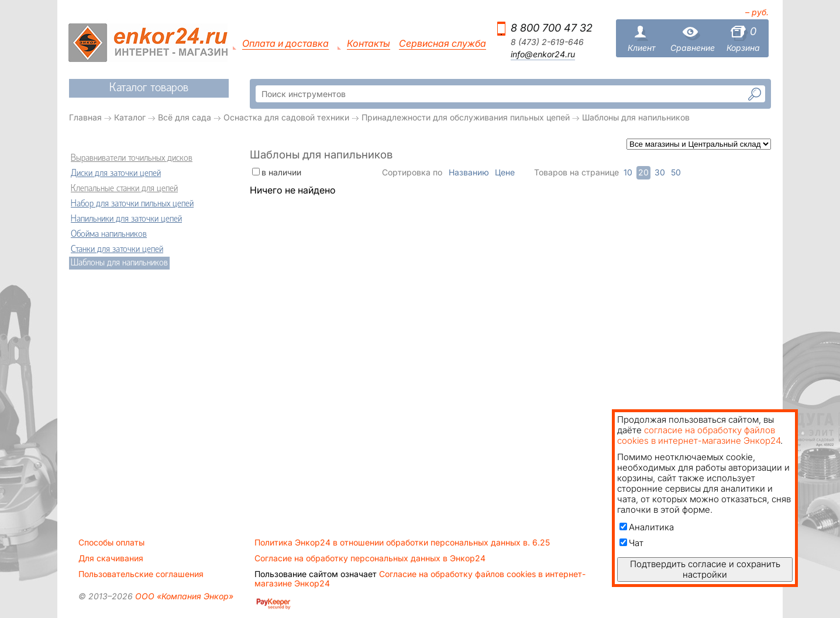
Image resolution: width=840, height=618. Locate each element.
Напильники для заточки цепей (126, 219)
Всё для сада (185, 117)
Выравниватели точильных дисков (132, 158)
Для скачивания (111, 558)
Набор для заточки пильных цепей (132, 204)
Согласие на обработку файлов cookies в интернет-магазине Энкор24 (420, 579)
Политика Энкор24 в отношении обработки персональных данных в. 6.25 (402, 543)
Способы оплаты (111, 543)
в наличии (281, 172)
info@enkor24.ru (543, 54)
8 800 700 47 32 (552, 28)
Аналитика (647, 527)
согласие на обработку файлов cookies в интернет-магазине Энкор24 (699, 435)
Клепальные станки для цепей (124, 189)
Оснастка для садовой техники (286, 117)
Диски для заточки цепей (116, 174)
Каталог (130, 117)
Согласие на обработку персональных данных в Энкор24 (370, 558)
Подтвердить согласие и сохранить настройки (705, 569)
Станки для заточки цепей (117, 250)
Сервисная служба (443, 44)
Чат (631, 543)
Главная (85, 117)
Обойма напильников (109, 234)
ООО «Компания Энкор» (183, 596)
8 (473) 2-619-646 (547, 42)
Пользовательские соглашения (141, 574)
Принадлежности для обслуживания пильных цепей (466, 117)
